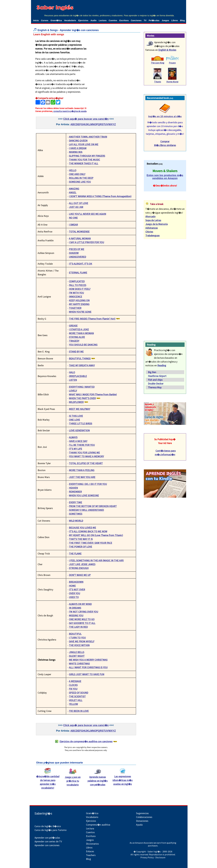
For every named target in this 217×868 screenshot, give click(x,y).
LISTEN (73, 380)
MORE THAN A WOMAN (81, 333)
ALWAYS (73, 437)
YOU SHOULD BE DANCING (83, 345)
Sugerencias (142, 813)
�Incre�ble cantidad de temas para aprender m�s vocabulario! (48, 781)
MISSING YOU (76, 615)
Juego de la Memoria (157, 224)
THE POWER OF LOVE (81, 547)
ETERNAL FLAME (78, 273)
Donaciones (142, 821)
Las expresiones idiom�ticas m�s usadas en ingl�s (123, 779)
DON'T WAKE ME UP (80, 575)
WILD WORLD (76, 521)
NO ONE (73, 218)
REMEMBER (75, 492)
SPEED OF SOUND (79, 693)
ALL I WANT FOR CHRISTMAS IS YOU (88, 667)
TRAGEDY (74, 341)
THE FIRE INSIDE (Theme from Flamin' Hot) (92, 319)
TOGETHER (75, 308)
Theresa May (155, 387)
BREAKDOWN (76, 582)
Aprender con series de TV (48, 841)
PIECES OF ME (77, 249)
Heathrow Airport (157, 376)
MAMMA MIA (76, 152)
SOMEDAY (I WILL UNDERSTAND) (86, 510)
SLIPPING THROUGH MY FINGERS (87, 156)
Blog (182, 20)
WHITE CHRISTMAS (79, 664)
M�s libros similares (165, 145)
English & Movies (167, 50)
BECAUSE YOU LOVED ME (82, 528)
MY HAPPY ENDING (79, 304)
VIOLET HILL (76, 700)
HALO (72, 372)
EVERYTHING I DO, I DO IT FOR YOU (88, 484)
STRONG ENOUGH (79, 568)
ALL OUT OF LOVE (79, 203)
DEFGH (80, 124)
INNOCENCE (76, 297)
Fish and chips (155, 380)
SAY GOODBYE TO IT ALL (82, 623)
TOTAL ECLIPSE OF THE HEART (86, 463)
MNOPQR (96, 124)
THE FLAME (75, 554)
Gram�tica (56, 20)
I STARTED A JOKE (79, 329)
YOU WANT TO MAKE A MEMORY (86, 456)
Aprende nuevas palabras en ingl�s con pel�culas (98, 779)
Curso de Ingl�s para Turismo (51, 830)
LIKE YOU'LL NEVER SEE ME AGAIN (87, 214)
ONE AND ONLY (77, 174)
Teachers (91, 855)
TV (145, 20)
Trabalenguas (152, 235)
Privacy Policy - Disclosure (153, 857)
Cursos (45, 20)
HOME (72, 586)
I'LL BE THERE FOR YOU (82, 445)
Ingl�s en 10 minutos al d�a (165, 116)
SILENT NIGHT (77, 656)
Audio (94, 20)
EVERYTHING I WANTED (82, 387)
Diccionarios (92, 844)
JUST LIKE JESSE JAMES (82, 564)
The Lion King (158, 63)
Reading (162, 365)
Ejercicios (83, 20)
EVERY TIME (76, 502)
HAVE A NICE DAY (78, 441)
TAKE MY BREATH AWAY (82, 365)
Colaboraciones (144, 817)
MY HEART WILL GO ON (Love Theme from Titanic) (96, 535)
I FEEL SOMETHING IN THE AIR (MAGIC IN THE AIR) (96, 560)
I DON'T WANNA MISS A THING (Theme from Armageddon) (100, 196)
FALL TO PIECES (78, 285)
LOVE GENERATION (79, 430)
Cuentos (113, 20)
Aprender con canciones (47, 845)
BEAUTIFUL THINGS (80, 358)
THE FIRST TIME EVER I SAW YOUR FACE (91, 543)
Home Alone (172, 82)
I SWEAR (73, 225)
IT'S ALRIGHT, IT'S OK (81, 264)
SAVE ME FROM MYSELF (82, 641)
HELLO (73, 170)
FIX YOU (73, 689)
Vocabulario (70, 20)
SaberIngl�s (43, 813)
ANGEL (73, 192)
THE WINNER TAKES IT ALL (84, 163)
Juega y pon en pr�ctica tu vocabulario (73, 779)
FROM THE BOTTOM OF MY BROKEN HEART (93, 506)
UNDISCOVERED (77, 257)
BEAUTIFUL (75, 634)
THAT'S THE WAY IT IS (81, 539)
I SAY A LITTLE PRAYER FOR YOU (87, 242)
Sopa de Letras (153, 220)
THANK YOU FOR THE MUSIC (84, 160)
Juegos (165, 20)
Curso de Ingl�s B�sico (48, 826)
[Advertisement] (113, 57)
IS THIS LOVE (76, 416)
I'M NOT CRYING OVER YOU (84, 612)
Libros (175, 20)
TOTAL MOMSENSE (79, 232)
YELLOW (73, 704)
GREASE (73, 326)
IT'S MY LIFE (76, 449)
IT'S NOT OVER (77, 590)
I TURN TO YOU (77, 638)
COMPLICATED (77, 281)
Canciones (136, 20)
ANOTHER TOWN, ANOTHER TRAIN (88, 137)
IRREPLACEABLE (78, 376)
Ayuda (139, 825)
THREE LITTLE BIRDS (81, 423)
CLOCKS (73, 685)
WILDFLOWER (76, 402)
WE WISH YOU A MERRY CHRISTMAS (88, 660)
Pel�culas (154, 20)
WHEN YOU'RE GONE (80, 312)
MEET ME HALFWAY (80, 409)
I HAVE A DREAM (78, 148)
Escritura (124, 20)
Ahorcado (150, 216)
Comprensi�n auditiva (98, 825)
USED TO (74, 597)
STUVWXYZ (109, 124)
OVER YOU (75, 593)
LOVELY (73, 391)
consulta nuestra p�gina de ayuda (70, 111)
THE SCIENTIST (77, 696)
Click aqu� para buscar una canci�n (86, 119)
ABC (73, 124)
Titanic (158, 82)
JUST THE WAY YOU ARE (82, 477)
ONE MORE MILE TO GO (82, 619)
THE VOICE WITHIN (79, 645)
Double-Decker (156, 384)
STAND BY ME (76, 352)
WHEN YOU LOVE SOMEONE (84, 495)
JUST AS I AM (76, 207)
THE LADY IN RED (78, 627)
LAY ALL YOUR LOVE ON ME (84, 144)
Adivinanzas (152, 228)
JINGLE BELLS (77, 652)
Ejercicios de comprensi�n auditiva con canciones (86, 741)
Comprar (165, 141)
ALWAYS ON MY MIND (80, 604)
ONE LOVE (74, 420)
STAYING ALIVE (77, 337)
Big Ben (152, 372)
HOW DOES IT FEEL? (80, 289)
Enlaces (90, 851)
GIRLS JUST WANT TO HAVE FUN (87, 674)
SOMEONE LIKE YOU (80, 182)
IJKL (87, 124)
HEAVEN (73, 488)
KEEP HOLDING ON (79, 300)
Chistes (149, 232)
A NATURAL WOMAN (80, 238)
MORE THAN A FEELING (82, 470)
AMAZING (74, 189)
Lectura (103, 20)
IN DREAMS (75, 608)
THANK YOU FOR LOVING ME (84, 453)
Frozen (172, 63)
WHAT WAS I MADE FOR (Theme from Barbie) (93, 394)
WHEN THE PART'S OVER (82, 398)
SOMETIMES (76, 514)
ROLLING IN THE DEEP (81, 178)
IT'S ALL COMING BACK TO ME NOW (88, 531)
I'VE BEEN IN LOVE (79, 711)
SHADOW (74, 253)
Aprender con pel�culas (47, 838)
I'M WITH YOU (76, 293)
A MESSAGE (75, 681)
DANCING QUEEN (78, 141)
